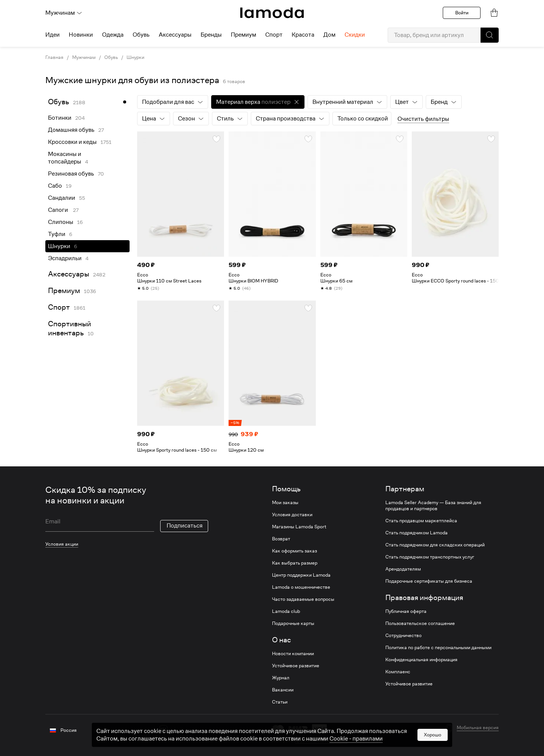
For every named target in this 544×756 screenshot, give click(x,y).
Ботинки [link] (60, 118)
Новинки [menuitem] (81, 35)
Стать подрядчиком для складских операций (435, 545)
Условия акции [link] (62, 544)
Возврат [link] (281, 539)
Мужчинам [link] (84, 57)
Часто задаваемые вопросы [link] (303, 599)
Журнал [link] (281, 678)
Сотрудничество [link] (403, 636)
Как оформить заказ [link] (294, 551)
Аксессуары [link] (69, 274)
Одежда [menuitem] (113, 35)
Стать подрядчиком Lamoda (416, 533)
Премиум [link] (64, 291)
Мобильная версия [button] (478, 728)
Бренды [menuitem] (211, 35)
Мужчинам (64, 13)
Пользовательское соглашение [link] (420, 623)
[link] (272, 13)
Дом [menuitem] (329, 35)
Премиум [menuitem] (243, 35)
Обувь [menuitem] (141, 35)
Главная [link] (54, 57)
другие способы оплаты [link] (321, 740)
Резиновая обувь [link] (71, 174)
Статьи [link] (280, 702)
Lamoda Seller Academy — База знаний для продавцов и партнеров (433, 506)
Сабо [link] (55, 186)
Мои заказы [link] (285, 503)
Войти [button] (462, 13)
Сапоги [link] (59, 210)
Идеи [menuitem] (53, 35)
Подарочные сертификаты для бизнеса (429, 581)
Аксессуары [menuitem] (175, 35)
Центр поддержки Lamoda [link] (301, 575)
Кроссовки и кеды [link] (72, 142)
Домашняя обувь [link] (71, 130)
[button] (490, 35)
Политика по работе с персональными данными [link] (438, 648)
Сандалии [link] (62, 198)
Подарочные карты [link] (293, 623)
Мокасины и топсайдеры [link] (65, 158)
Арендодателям (403, 569)
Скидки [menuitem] (355, 35)
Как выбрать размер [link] (295, 563)
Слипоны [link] (61, 222)
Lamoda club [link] (286, 611)
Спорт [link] (59, 307)
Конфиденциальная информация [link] (421, 660)
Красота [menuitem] (303, 35)
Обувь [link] (111, 57)
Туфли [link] (57, 234)
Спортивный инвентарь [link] (70, 328)
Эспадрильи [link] (65, 258)
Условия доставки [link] (292, 515)
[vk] (163, 729)
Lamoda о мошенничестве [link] (301, 587)
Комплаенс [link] (398, 672)
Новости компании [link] (293, 654)
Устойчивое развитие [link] (296, 666)
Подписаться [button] (185, 526)
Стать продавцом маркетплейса (421, 521)
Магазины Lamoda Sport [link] (299, 527)
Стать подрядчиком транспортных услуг (430, 557)
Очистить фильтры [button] (423, 119)
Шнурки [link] (135, 57)
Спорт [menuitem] (274, 35)
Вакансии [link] (283, 690)
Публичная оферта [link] (406, 611)
